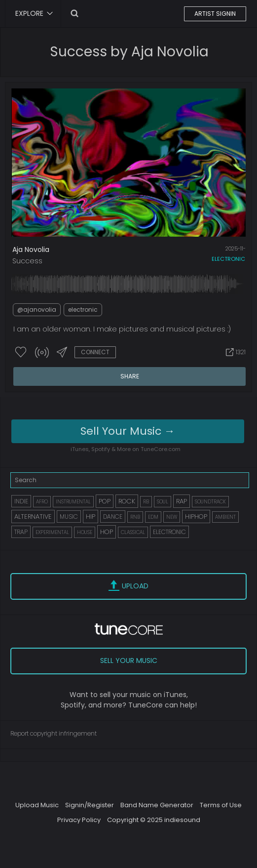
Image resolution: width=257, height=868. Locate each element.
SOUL (163, 502)
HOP (107, 532)
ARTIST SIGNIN (215, 14)
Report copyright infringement (54, 733)
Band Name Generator (157, 805)
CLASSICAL (133, 532)
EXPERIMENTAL (52, 532)
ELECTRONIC (169, 532)
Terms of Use (221, 805)
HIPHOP (196, 517)
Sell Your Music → (128, 431)
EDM (153, 517)
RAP (182, 501)
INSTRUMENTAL (73, 502)
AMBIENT (225, 517)
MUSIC (69, 517)
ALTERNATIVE (33, 517)
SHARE (130, 376)
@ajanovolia (37, 310)
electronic (228, 259)
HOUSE (85, 532)
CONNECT (95, 352)
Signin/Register (90, 805)
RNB (135, 517)
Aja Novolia (31, 249)
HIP (91, 517)
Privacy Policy (79, 820)
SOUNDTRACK (210, 502)
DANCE (113, 517)
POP (105, 501)
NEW (172, 517)
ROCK (127, 501)
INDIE (21, 501)
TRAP (21, 532)
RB (146, 502)
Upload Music (37, 805)
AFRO (42, 502)
